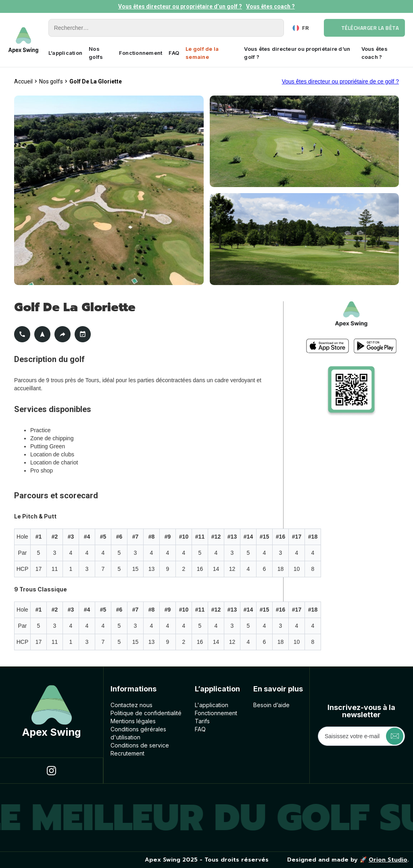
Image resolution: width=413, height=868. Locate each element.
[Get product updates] (361, 736)
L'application (212, 705)
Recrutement (127, 753)
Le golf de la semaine (202, 53)
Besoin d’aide (271, 705)
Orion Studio (388, 860)
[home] (23, 40)
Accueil (23, 81)
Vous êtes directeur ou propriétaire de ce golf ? (340, 81)
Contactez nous (131, 705)
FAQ (174, 53)
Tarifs (202, 721)
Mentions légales (133, 721)
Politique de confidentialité (146, 713)
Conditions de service (140, 745)
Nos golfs (96, 53)
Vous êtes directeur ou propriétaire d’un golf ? (180, 6)
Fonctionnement (141, 53)
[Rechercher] (166, 28)
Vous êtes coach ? (270, 6)
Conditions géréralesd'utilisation (138, 733)
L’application (65, 53)
